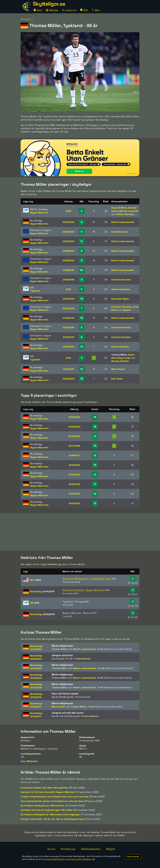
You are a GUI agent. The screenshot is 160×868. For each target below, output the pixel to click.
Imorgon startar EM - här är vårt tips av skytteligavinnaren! (53, 819)
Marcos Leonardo (129, 211)
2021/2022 (68, 222)
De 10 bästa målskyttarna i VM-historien (43, 806)
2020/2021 (68, 241)
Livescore (69, 10)
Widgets (111, 849)
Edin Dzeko (117, 379)
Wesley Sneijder (120, 361)
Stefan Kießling (120, 347)
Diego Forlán (124, 358)
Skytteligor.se (49, 4)
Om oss (51, 849)
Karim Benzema (119, 232)
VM (35, 603)
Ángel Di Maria (119, 208)
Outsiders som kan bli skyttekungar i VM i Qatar (47, 810)
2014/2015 (68, 299)
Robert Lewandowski (123, 222)
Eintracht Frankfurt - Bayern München (84, 590)
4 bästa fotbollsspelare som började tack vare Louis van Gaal (54, 797)
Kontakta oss (68, 849)
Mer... (96, 10)
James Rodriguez (121, 289)
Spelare (25, 19)
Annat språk (133, 857)
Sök (84, 10)
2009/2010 (68, 379)
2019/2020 (68, 251)
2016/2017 (74, 455)
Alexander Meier (120, 299)
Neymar (127, 310)
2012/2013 (68, 337)
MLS (35, 580)
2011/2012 (74, 494)
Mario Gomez (118, 369)
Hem (38, 10)
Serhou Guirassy (125, 214)
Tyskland (35, 291)
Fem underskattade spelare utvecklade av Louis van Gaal (52, 801)
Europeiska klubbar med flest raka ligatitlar (44, 788)
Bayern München (39, 213)
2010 (69, 358)
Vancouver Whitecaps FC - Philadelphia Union (87, 579)
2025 (69, 211)
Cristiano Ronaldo (121, 280)
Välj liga (52, 10)
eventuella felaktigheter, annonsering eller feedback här (68, 859)
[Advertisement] (80, 532)
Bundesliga (42, 591)
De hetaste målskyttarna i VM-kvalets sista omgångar (50, 814)
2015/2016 (68, 270)
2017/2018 (74, 446)
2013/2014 (68, 318)
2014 (69, 289)
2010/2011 (68, 369)
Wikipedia (32, 761)
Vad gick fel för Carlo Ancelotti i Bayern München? (48, 792)
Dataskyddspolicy (91, 849)
